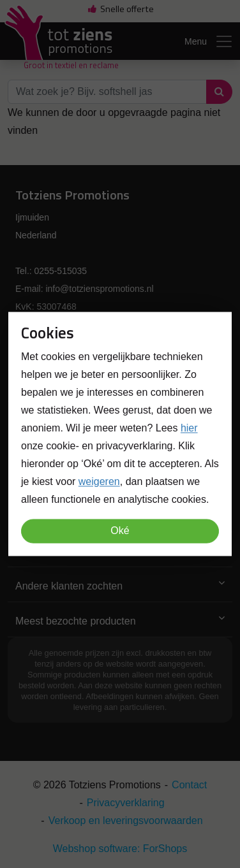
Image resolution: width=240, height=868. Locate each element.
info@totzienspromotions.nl (99, 289)
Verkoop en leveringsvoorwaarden (126, 821)
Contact (189, 785)
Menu (209, 41)
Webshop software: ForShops (120, 849)
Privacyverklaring (126, 803)
